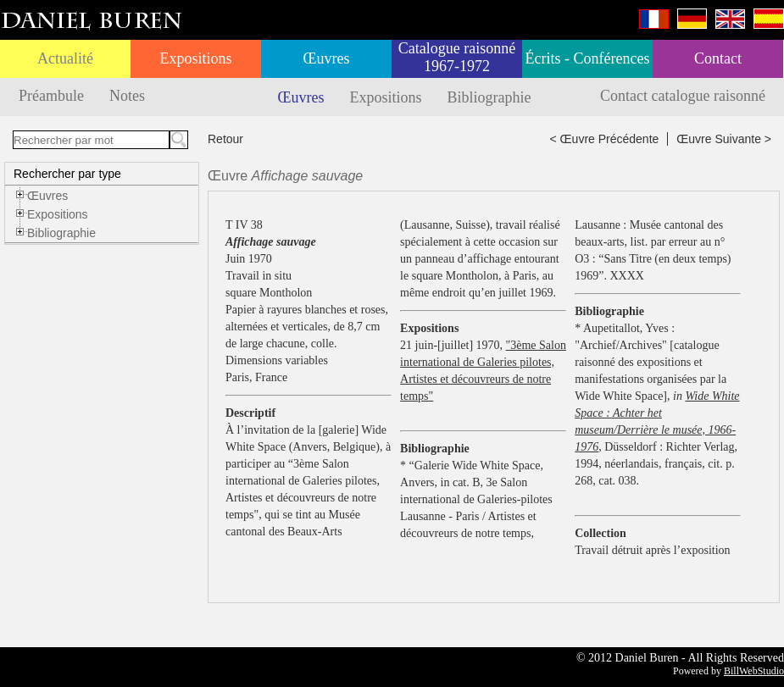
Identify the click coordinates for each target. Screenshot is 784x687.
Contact (718, 58)
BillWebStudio (754, 671)
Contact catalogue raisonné (683, 96)
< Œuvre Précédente (605, 139)
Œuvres (327, 58)
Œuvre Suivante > (724, 139)
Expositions (195, 58)
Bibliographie (489, 97)
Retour (225, 139)
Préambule (51, 96)
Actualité (65, 58)
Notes (127, 96)
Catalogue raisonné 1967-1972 (457, 57)
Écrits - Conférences (588, 58)
